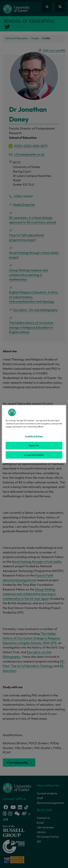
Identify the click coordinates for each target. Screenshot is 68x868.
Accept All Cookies (34, 455)
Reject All (34, 445)
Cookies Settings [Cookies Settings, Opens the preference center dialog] (34, 436)
